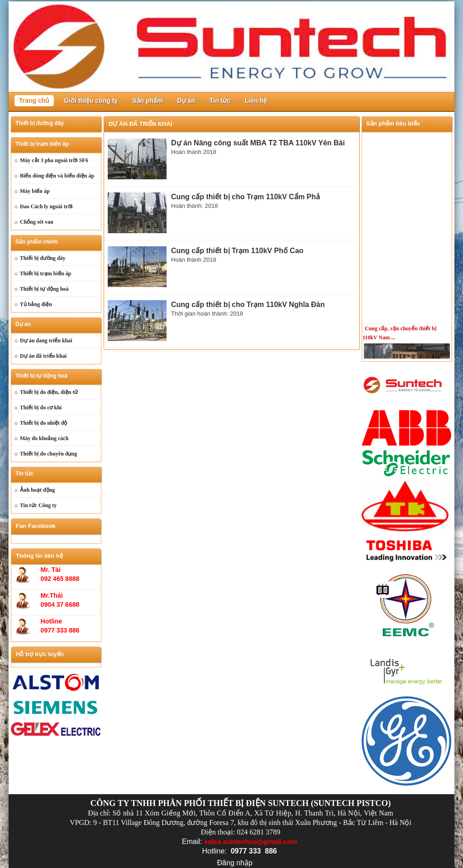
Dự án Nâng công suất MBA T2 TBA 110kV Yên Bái (258, 143)
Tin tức (220, 101)
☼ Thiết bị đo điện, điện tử (46, 392)
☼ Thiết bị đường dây (39, 258)
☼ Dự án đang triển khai (43, 340)
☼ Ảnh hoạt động (34, 490)
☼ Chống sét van (33, 222)
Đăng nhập (235, 863)
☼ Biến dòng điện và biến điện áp (54, 176)
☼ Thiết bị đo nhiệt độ (41, 423)
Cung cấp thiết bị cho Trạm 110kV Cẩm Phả (246, 197)
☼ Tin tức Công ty (35, 505)
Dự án (186, 101)
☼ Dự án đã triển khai (40, 356)
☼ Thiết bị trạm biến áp (42, 273)
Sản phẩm (147, 101)
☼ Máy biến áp (32, 191)
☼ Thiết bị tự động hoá (41, 289)
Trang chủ (34, 101)
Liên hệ (256, 101)
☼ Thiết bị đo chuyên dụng (45, 454)
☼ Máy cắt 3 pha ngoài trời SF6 (51, 160)
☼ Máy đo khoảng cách (41, 438)
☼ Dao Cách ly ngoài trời (43, 206)
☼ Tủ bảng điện (33, 304)
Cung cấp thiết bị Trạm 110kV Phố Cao (237, 251)
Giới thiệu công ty (91, 101)
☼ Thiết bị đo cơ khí (38, 408)
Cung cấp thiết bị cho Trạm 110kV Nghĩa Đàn (248, 305)
